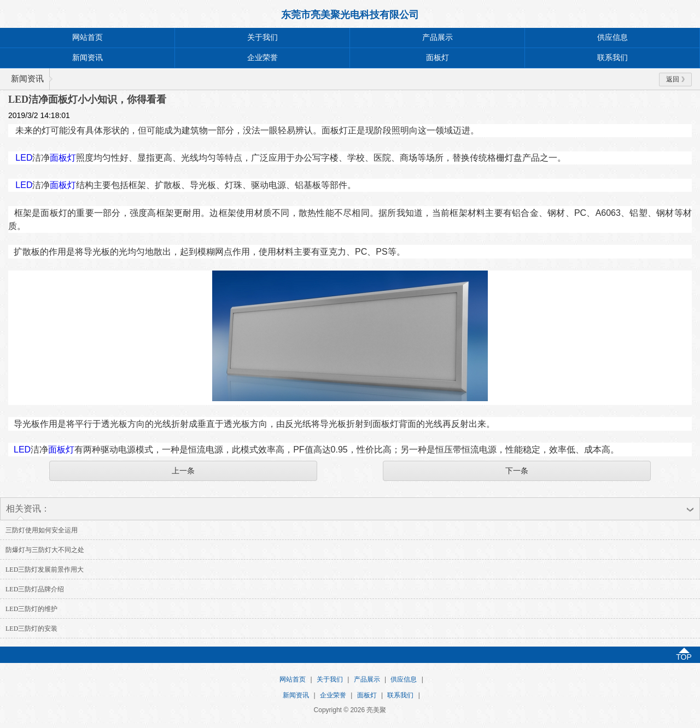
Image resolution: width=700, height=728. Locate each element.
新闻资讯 (87, 58)
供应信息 (612, 37)
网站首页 (87, 37)
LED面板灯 (46, 158)
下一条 (517, 471)
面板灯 (437, 58)
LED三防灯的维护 (31, 609)
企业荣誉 (262, 58)
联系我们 (612, 58)
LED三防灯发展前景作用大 (45, 570)
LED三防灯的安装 (31, 629)
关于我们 (262, 37)
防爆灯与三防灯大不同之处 (45, 550)
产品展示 (437, 37)
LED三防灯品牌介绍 (35, 589)
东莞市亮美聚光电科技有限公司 (350, 15)
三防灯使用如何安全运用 (42, 530)
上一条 (183, 471)
